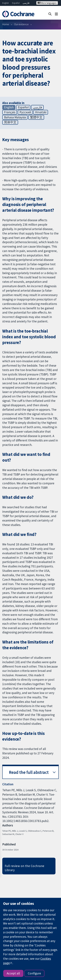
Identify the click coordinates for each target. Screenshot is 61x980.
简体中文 (10, 122)
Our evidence (21, 24)
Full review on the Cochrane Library (25, 868)
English (6, 3)
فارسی (26, 3)
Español (16, 3)
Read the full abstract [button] (29, 772)
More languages (47, 3)
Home (6, 24)
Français (10, 112)
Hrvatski (41, 112)
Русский (25, 112)
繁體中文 (36, 117)
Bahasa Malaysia (15, 117)
